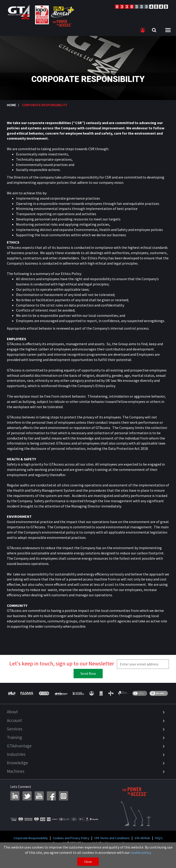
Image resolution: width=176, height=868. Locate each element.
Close (88, 862)
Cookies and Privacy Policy (71, 838)
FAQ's (159, 838)
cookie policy (140, 852)
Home (11, 105)
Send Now (88, 673)
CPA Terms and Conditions (112, 838)
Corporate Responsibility (31, 838)
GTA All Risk (142, 838)
